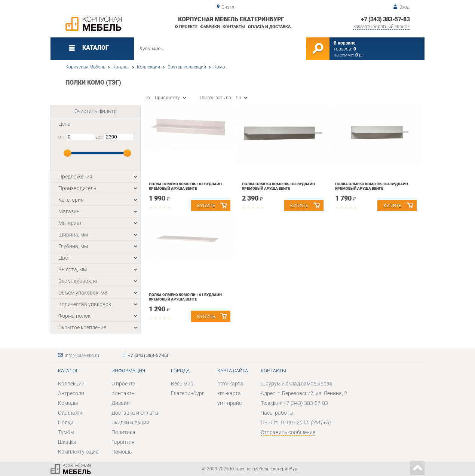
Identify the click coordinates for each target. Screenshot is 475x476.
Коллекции (148, 67)
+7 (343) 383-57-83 (385, 19)
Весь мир (182, 384)
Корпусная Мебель (85, 67)
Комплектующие (78, 452)
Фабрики (210, 27)
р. (359, 55)
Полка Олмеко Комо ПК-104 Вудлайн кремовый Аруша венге (372, 186)
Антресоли (71, 393)
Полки (66, 422)
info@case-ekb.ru (82, 356)
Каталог (121, 67)
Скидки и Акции (130, 422)
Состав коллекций (187, 67)
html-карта (230, 384)
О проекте (186, 27)
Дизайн (121, 403)
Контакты (234, 27)
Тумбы (66, 432)
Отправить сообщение (288, 432)
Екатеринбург (188, 393)
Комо (219, 67)
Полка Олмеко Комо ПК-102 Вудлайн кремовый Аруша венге (185, 186)
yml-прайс (229, 403)
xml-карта (229, 393)
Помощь (122, 452)
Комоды (68, 403)
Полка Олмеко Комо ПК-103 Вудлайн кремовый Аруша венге (278, 186)
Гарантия (123, 442)
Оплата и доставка (269, 27)
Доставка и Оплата (135, 413)
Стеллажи (70, 413)
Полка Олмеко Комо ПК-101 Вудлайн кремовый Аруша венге (185, 297)
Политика (123, 432)
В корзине (344, 43)
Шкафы (67, 442)
